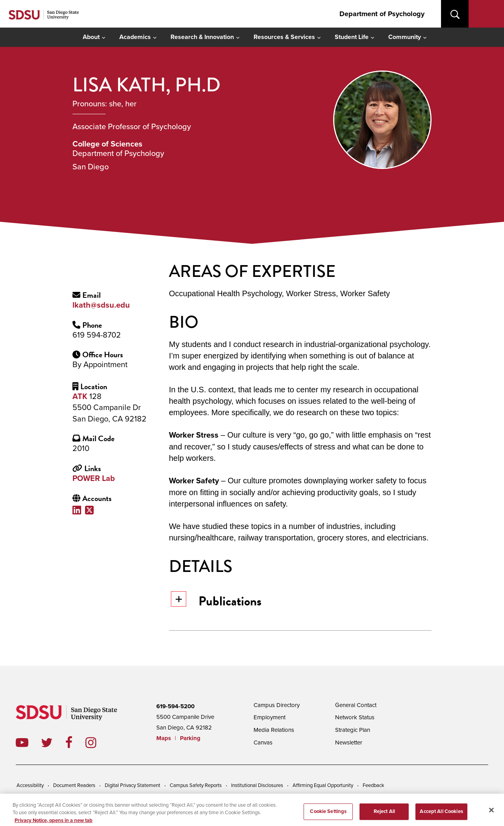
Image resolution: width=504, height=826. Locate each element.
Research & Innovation (202, 37)
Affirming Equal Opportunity (323, 785)
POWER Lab (94, 479)
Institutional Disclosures (257, 785)
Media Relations (274, 730)
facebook (75, 742)
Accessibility (30, 785)
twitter (53, 742)
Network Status (355, 717)
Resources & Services (284, 37)
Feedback (373, 785)
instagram (97, 742)
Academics (135, 37)
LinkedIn (79, 510)
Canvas (263, 742)
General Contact (356, 705)
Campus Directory (277, 705)
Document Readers (74, 785)
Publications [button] (216, 601)
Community (405, 37)
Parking (190, 738)
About (91, 37)
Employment (270, 717)
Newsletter (349, 742)
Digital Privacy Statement (132, 785)
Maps (164, 738)
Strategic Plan (353, 730)
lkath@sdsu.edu (101, 305)
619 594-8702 (97, 335)
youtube (22, 742)
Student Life (352, 37)
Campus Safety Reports (196, 785)
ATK (80, 397)
